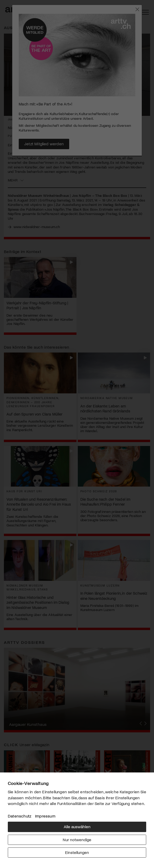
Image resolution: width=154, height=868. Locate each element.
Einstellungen (77, 852)
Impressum (45, 816)
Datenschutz (20, 816)
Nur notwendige (77, 839)
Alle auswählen (77, 826)
